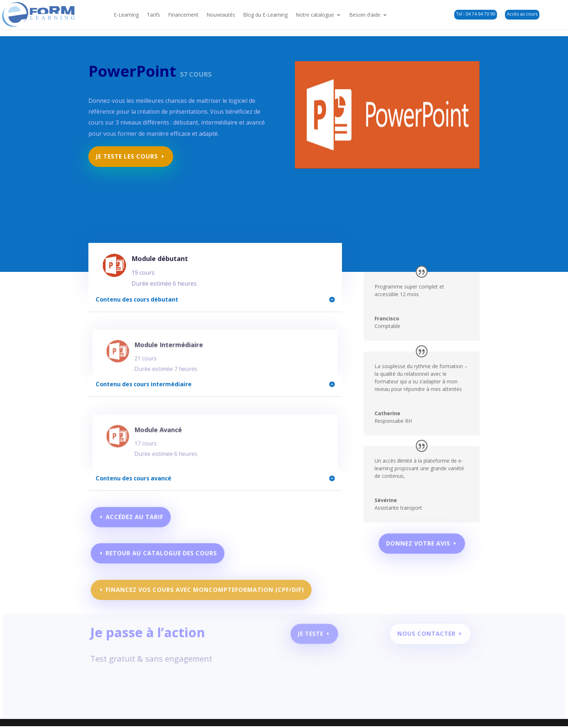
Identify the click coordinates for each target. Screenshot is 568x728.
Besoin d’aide (365, 15)
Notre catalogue (315, 15)
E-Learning (126, 15)
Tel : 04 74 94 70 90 (476, 14)
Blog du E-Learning (265, 15)
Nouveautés (221, 15)
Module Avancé (168, 436)
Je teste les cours (130, 154)
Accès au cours (522, 14)
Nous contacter (420, 638)
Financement (183, 15)
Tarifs (153, 15)
